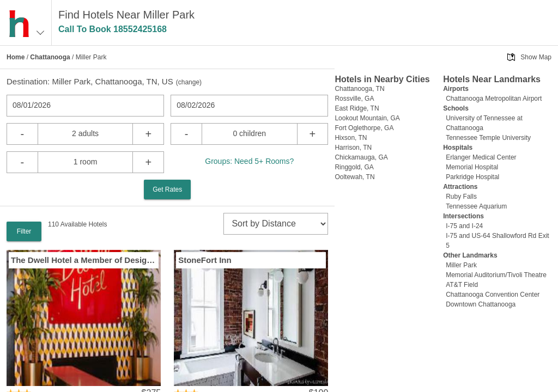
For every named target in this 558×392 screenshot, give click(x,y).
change (189, 82)
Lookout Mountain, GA (367, 118)
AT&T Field (462, 285)
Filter (24, 231)
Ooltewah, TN (354, 177)
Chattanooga (50, 57)
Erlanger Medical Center (481, 157)
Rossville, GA (354, 99)
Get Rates (167, 189)
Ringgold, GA (354, 167)
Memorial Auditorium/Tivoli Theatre (496, 275)
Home (16, 57)
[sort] (276, 224)
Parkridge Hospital (472, 177)
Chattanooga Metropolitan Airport (494, 99)
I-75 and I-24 (464, 226)
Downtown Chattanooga (481, 304)
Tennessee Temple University (488, 138)
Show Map (536, 57)
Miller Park (461, 265)
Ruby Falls (461, 197)
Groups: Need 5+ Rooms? (249, 161)
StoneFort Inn (205, 260)
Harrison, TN (353, 148)
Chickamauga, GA (361, 157)
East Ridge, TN (357, 108)
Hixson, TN (351, 138)
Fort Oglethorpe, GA (364, 128)
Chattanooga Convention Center (493, 295)
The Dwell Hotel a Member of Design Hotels (84, 260)
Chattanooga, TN (359, 89)
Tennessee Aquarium (476, 206)
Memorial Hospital (472, 167)
